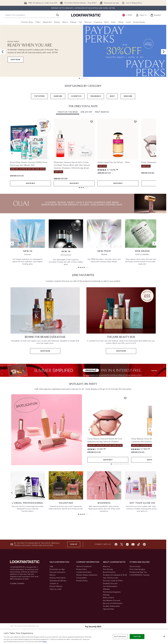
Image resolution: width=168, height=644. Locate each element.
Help (51, 594)
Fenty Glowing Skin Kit (152, 162)
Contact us (54, 611)
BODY (112, 96)
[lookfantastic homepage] (86, 15)
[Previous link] (12, 243)
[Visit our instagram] (127, 572)
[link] (141, 15)
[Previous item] (12, 153)
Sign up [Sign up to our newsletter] (74, 572)
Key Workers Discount (112, 628)
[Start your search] (32, 15)
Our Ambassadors (110, 614)
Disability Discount (110, 611)
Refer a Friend (108, 626)
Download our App (57, 597)
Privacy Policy (82, 597)
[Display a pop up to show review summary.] (117, 170)
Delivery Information (58, 606)
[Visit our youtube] (133, 572)
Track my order (56, 617)
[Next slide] (164, 52)
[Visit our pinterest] (144, 572)
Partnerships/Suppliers (112, 620)
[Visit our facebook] (116, 572)
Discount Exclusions (57, 600)
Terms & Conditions (84, 594)
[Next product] (150, 477)
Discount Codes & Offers (113, 609)
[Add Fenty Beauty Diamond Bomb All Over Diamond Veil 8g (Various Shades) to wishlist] (125, 445)
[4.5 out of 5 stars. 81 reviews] (95, 496)
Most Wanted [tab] (102, 112)
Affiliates (106, 617)
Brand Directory (109, 600)
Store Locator (135, 594)
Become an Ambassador (113, 631)
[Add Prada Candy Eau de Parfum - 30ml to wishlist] (135, 122)
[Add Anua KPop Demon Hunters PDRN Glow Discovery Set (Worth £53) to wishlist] (48, 122)
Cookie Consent (17, 611)
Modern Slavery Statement (87, 603)
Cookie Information (84, 600)
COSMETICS (76, 96)
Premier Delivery (56, 614)
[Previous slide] (3, 52)
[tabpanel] (83, 153)
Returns (53, 603)
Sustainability (82, 606)
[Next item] (154, 153)
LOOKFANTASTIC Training (139, 603)
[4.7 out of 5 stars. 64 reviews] (139, 496)
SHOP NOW (15, 60)
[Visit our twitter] (122, 572)
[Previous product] (89, 477)
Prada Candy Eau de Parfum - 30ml (114, 162)
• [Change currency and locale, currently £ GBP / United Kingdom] (127, 15)
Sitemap (106, 623)
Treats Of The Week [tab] (68, 112)
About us (107, 594)
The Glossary (108, 597)
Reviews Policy (82, 609)
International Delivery (58, 609)
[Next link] (154, 243)
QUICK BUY (30, 183)
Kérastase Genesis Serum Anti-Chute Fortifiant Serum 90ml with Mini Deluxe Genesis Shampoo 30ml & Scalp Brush (72, 165)
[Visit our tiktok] (139, 572)
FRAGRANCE (96, 96)
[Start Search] (58, 15)
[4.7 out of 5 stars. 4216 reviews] (107, 170)
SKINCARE (128, 96)
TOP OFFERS (39, 96)
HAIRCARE (58, 96)
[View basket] (156, 15)
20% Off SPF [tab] (86, 112)
